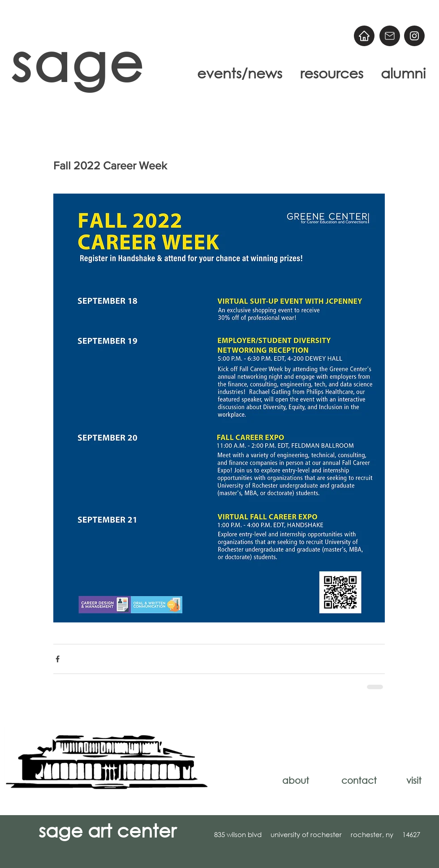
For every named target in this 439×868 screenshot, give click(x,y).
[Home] (364, 36)
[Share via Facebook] (58, 659)
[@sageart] (414, 36)
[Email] (390, 36)
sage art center (107, 830)
